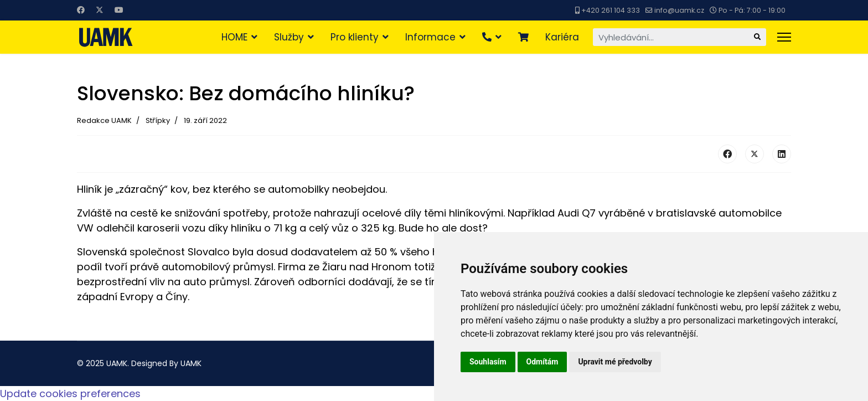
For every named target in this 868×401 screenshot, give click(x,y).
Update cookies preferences (70, 394)
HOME (234, 37)
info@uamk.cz (679, 10)
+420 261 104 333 (611, 10)
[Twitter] (100, 10)
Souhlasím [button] (488, 362)
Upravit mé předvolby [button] (615, 362)
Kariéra (562, 37)
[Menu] (784, 37)
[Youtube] (119, 10)
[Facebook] (81, 10)
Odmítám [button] (542, 362)
